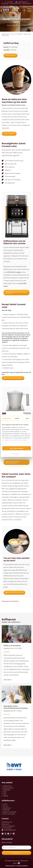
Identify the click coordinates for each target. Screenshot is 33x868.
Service (5, 804)
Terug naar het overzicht (10, 601)
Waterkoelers (7, 790)
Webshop (6, 796)
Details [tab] (17, 418)
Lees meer (8, 680)
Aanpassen (17, 453)
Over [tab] (27, 418)
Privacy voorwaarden (9, 814)
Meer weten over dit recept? (13, 378)
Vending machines (8, 788)
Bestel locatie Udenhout (16, 3)
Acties (5, 794)
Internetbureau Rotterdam (22, 866)
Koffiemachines (7, 786)
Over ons (6, 806)
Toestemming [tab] (6, 418)
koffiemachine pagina (14, 272)
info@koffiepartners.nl (22, 2)
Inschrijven (17, 853)
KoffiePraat (6, 810)
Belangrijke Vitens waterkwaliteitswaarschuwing (15, 707)
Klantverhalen (7, 808)
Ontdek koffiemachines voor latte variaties (16, 293)
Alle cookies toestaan (16, 448)
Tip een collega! (9, 134)
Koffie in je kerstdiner (12, 646)
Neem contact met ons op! (14, 593)
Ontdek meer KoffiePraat (11, 622)
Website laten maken (10, 866)
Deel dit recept (11, 55)
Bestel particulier (27, 3)
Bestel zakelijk (5, 3)
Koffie (5, 792)
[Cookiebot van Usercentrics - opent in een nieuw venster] (23, 414)
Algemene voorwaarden (10, 812)
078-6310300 (10, 2)
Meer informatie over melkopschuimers (12, 462)
